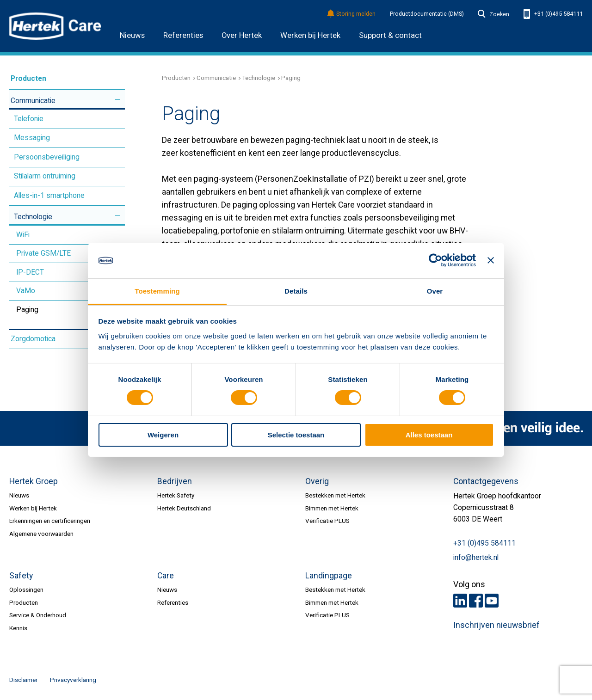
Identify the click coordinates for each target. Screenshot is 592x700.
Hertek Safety (176, 495)
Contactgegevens (486, 481)
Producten (28, 79)
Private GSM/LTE (43, 253)
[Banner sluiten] (491, 260)
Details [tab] (296, 291)
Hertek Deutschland (184, 508)
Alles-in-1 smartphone (49, 196)
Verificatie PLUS (327, 521)
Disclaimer (23, 680)
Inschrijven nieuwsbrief (496, 625)
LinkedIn (460, 601)
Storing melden (352, 14)
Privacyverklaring (73, 680)
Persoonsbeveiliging (47, 157)
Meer (118, 100)
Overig (317, 481)
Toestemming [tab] (157, 291)
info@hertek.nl (476, 558)
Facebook (476, 601)
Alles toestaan (429, 435)
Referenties (183, 35)
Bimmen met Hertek (332, 508)
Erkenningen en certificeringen (50, 521)
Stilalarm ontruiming (45, 176)
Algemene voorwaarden (41, 534)
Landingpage (329, 576)
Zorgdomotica (33, 339)
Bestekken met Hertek (335, 495)
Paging (27, 310)
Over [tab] (435, 291)
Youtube (492, 601)
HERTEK (55, 26)
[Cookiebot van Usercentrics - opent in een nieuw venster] (435, 260)
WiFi (23, 235)
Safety (21, 576)
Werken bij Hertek (310, 35)
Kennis (18, 628)
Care (166, 576)
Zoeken (493, 14)
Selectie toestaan (296, 435)
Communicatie (33, 101)
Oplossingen (26, 589)
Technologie (33, 217)
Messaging (32, 138)
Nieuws (132, 35)
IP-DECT (30, 272)
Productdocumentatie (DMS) (427, 14)
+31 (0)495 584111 (553, 14)
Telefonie (29, 119)
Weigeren (163, 435)
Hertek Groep (34, 481)
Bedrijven (175, 481)
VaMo (26, 291)
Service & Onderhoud (38, 615)
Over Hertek (242, 35)
